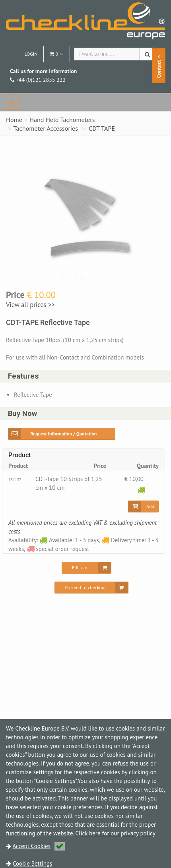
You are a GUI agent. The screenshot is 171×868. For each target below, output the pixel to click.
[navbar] (12, 102)
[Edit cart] (86, 568)
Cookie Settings (32, 863)
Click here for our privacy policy (116, 833)
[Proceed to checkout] (91, 588)
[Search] (148, 54)
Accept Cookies (39, 846)
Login (31, 54)
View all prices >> (30, 305)
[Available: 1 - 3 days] (141, 490)
